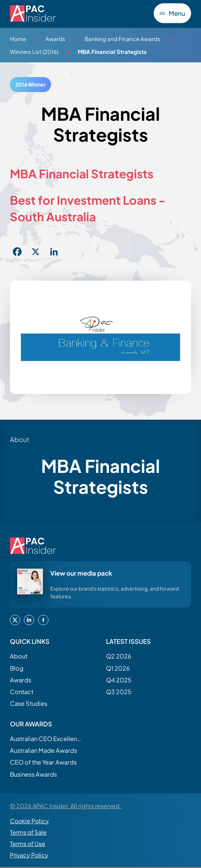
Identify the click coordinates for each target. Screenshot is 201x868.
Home (18, 39)
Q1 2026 (118, 668)
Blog (17, 668)
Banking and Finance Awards (123, 39)
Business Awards (33, 774)
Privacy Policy (29, 855)
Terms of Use (28, 844)
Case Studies (29, 703)
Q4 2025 (119, 680)
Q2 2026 (119, 656)
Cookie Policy (29, 821)
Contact (22, 692)
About (19, 656)
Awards (55, 39)
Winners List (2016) (34, 52)
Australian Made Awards (43, 750)
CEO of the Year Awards (43, 762)
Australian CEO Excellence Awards (47, 739)
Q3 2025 (119, 692)
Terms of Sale (28, 832)
